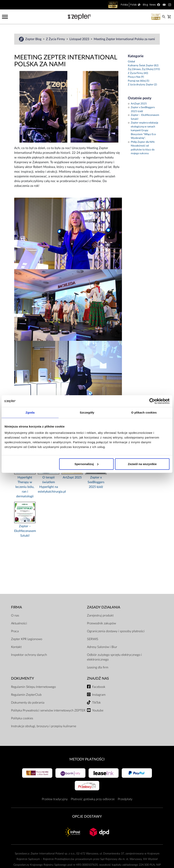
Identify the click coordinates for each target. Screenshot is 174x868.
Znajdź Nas (98, 679)
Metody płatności (87, 759)
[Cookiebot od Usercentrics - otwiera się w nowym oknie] (152, 401)
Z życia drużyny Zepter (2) (142, 85)
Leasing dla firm (98, 667)
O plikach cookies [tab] (144, 412)
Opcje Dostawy (87, 817)
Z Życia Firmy (56, 39)
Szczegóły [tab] (87, 412)
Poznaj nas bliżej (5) (138, 81)
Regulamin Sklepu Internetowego (33, 687)
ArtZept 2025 (72, 477)
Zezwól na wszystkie (142, 464)
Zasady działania (104, 607)
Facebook (99, 687)
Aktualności (19, 623)
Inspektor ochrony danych (29, 655)
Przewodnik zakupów (101, 623)
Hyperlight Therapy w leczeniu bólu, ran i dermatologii (25, 487)
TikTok (96, 703)
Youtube (98, 710)
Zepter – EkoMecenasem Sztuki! (25, 531)
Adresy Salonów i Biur (102, 647)
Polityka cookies (22, 718)
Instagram (99, 695)
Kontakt (16, 647)
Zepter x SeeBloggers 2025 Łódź (96, 482)
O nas (15, 616)
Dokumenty (22, 679)
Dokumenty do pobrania (28, 703)
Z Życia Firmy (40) (138, 73)
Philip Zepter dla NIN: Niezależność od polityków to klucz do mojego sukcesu (141, 148)
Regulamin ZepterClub (26, 695)
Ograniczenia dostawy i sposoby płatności (116, 631)
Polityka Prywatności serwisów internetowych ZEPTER (48, 710)
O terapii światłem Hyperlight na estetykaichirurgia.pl (49, 485)
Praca (15, 631)
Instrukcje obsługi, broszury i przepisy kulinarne (44, 726)
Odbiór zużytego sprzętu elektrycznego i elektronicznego (114, 657)
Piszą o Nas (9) (136, 77)
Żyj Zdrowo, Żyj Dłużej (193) (144, 69)
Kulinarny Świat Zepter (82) (143, 66)
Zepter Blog (34, 39)
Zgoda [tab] (30, 412)
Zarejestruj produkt (100, 616)
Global (131, 62)
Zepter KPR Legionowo (27, 639)
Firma (16, 607)
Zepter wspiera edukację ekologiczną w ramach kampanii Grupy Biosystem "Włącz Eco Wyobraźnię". (143, 130)
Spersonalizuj (87, 464)
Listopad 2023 (80, 39)
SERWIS (93, 639)
